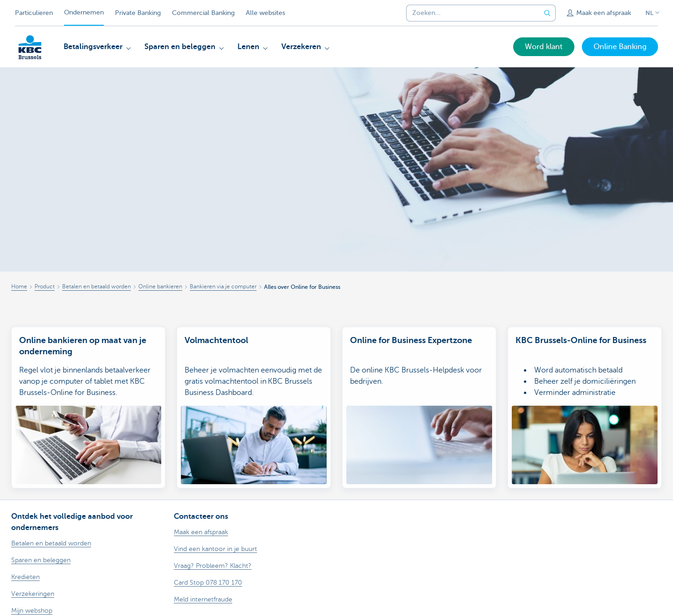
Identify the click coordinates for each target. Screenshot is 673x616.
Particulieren (34, 13)
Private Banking (138, 13)
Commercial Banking (203, 13)
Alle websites (265, 13)
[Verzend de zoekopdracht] (547, 13)
